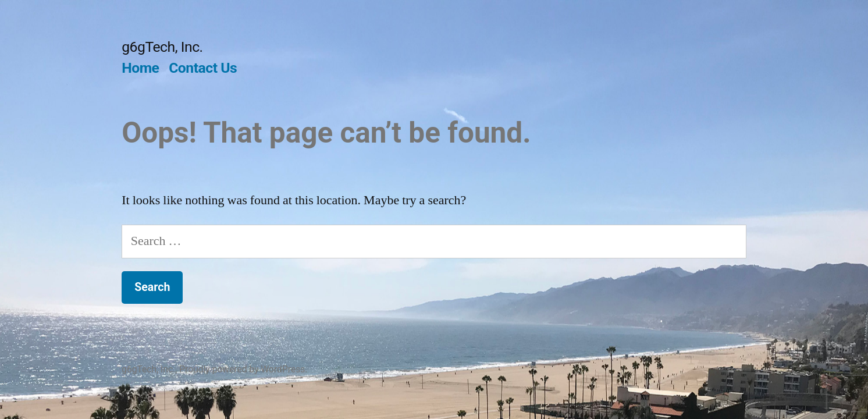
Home (140, 68)
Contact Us (203, 68)
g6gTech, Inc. (162, 47)
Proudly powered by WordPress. (243, 369)
